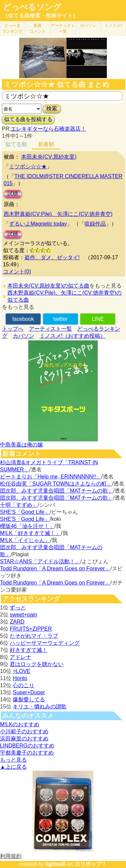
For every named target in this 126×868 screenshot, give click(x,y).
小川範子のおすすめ (24, 731)
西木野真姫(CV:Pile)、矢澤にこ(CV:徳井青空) (58, 214)
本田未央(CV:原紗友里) (49, 157)
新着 (38, 28)
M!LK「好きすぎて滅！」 (30, 533)
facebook (23, 319)
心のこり (24, 685)
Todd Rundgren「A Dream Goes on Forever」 (55, 569)
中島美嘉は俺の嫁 (22, 445)
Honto (20, 678)
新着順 (46, 144)
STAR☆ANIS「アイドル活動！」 (40, 561)
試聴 (13, 194)
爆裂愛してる (29, 699)
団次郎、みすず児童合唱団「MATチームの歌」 (57, 491)
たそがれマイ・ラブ (34, 636)
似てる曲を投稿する (28, 119)
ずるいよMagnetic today (38, 224)
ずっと (18, 608)
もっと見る (13, 760)
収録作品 (95, 224)
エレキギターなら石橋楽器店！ (48, 129)
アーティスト (63, 28)
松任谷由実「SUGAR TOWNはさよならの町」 (56, 484)
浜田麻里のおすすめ (24, 739)
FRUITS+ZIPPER (31, 629)
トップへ (13, 329)
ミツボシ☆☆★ (28, 166)
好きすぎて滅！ (29, 650)
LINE (98, 319)
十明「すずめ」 (19, 505)
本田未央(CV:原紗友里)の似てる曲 (49, 286)
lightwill (55, 864)
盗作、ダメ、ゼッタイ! (52, 257)
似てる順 (16, 144)
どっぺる (12, 28)
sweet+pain (23, 615)
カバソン (88, 26)
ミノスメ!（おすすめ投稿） (73, 336)
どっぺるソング (32, 7)
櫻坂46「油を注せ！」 (27, 526)
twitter (61, 319)
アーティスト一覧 (50, 329)
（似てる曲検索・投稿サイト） (40, 16)
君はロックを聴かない (37, 664)
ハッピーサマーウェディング (45, 643)
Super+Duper (29, 692)
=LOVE (22, 671)
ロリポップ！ (91, 864)
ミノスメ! (113, 26)
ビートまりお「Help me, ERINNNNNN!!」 (51, 477)
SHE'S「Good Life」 (25, 512)
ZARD (17, 622)
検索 (52, 109)
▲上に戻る (13, 767)
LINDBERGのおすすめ (27, 746)
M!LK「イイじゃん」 (25, 540)
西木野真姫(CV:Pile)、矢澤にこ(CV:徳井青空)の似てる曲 (65, 296)
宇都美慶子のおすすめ (27, 753)
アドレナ (20, 657)
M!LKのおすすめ (20, 724)
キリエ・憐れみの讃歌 (40, 707)
